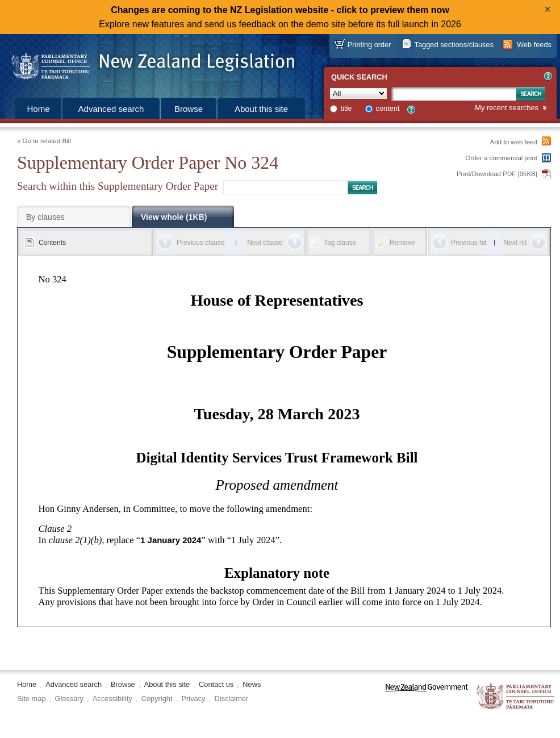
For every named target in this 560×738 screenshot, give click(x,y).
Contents (52, 243)
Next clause (265, 243)
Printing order (369, 45)
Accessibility (112, 699)
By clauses (45, 217)
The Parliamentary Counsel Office (516, 697)
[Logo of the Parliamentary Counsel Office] (148, 62)
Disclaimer (231, 699)
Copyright (157, 699)
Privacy (194, 699)
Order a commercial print (501, 158)
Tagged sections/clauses (454, 45)
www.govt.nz (427, 697)
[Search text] (454, 94)
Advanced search (111, 109)
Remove (402, 243)
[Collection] (358, 93)
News (252, 684)
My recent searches (507, 108)
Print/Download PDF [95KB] (497, 174)
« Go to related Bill (44, 141)
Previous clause (201, 243)
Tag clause (340, 243)
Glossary (70, 699)
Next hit (515, 243)
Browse (189, 109)
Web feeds (534, 45)
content (388, 108)
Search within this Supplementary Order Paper (118, 186)
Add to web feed (514, 142)
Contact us (216, 684)
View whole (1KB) (174, 217)
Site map (32, 699)
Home (38, 109)
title (346, 108)
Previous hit (469, 243)
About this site (261, 109)
